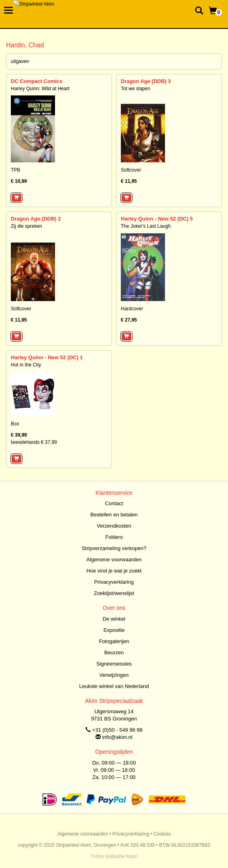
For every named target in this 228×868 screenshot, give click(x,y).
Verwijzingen (114, 675)
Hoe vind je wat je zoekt (114, 571)
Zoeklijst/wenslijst (114, 593)
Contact (114, 503)
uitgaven (20, 61)
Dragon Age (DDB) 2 (36, 219)
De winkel (114, 619)
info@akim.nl (117, 737)
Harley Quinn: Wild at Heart (40, 89)
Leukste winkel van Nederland (114, 686)
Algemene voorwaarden (114, 559)
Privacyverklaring (114, 582)
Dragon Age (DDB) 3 (146, 81)
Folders (114, 537)
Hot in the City (26, 365)
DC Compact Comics (37, 81)
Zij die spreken (26, 226)
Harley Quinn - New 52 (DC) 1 (47, 357)
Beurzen (114, 653)
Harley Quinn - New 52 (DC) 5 (157, 219)
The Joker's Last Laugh (146, 226)
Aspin (132, 856)
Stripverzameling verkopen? (114, 548)
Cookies (162, 834)
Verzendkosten (114, 526)
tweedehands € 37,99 (34, 442)
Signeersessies (114, 664)
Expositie (114, 630)
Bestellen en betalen (114, 515)
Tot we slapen (135, 89)
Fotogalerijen (114, 641)
